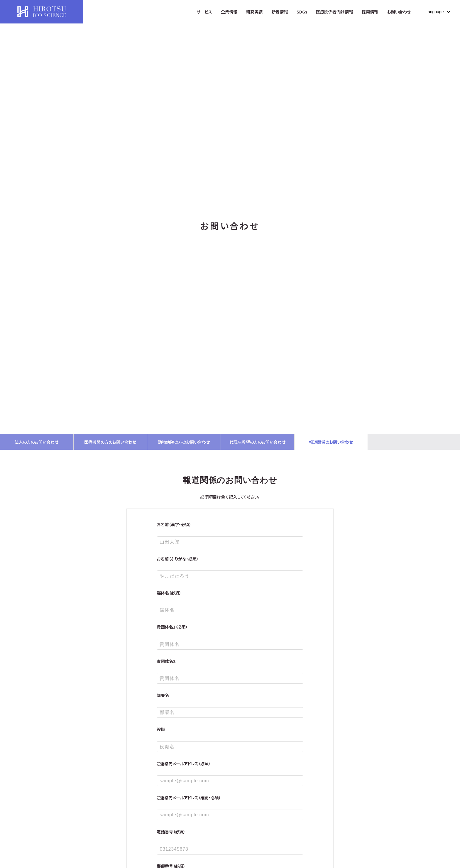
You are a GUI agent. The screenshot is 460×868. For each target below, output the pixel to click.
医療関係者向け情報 (334, 12)
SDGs (302, 12)
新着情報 (280, 12)
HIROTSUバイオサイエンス (42, 12)
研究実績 (254, 12)
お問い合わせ (399, 12)
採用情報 (370, 12)
